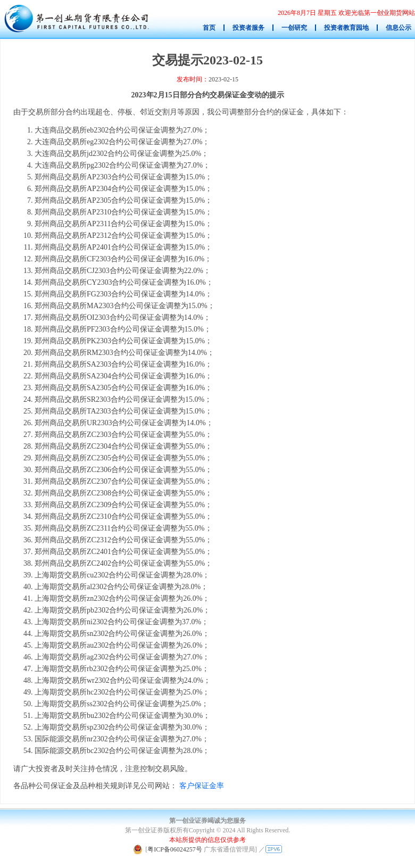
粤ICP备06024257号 (175, 849)
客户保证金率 (202, 786)
